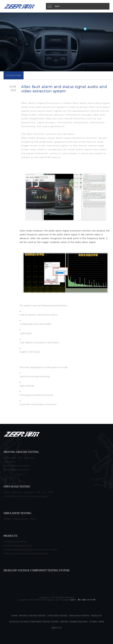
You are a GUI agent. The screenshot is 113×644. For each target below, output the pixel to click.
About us (56, 628)
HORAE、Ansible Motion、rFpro (20, 519)
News (101, 622)
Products (96, 616)
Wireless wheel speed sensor (18, 546)
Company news (14, 75)
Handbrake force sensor (15, 542)
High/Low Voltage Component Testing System (34, 622)
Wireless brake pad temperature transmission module (30, 550)
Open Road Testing (57, 616)
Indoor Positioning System (17, 466)
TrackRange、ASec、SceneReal (19, 458)
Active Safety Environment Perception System (26, 496)
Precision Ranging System (17, 470)
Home (14, 616)
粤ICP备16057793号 (87, 600)
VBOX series (9, 462)
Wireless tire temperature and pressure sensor (26, 554)
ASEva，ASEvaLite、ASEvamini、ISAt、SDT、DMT (28, 492)
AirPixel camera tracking (74, 622)
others (93, 622)
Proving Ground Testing (32, 616)
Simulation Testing (79, 616)
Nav (57, 6)
